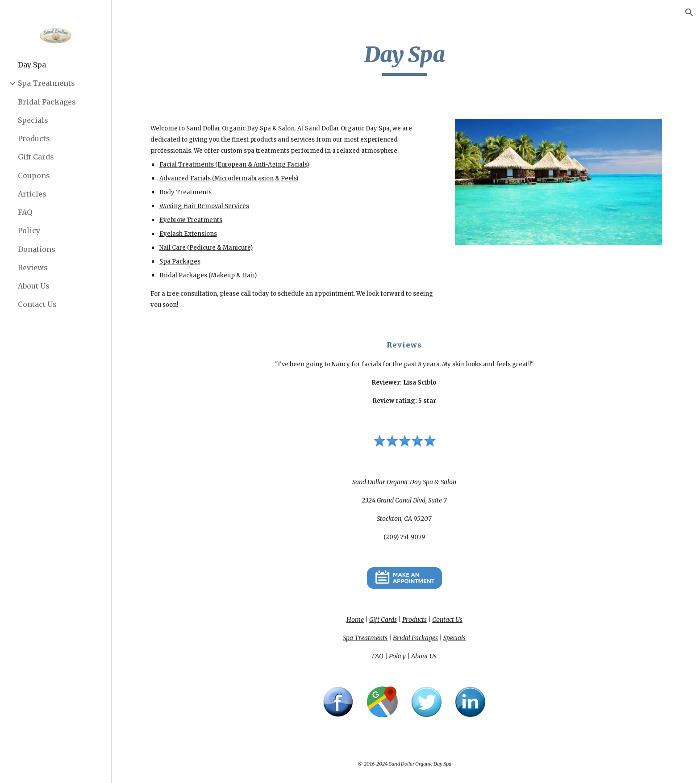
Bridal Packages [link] (47, 102)
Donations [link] (37, 249)
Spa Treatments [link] (46, 83)
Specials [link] (33, 120)
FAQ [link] (25, 212)
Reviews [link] (33, 268)
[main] (406, 59)
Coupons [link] (34, 176)
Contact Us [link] (37, 304)
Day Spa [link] (32, 65)
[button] (689, 13)
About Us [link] (34, 286)
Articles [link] (32, 194)
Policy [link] (29, 230)
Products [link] (34, 138)
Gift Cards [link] (36, 157)
